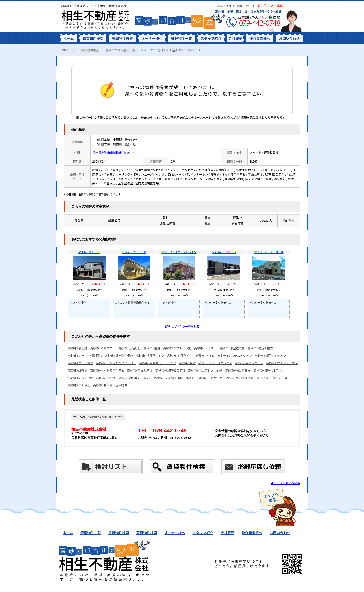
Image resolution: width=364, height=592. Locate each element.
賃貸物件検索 (93, 38)
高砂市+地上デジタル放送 (205, 370)
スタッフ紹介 (211, 38)
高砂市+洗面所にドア (150, 355)
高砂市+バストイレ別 (177, 348)
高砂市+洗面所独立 (260, 348)
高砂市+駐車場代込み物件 (110, 385)
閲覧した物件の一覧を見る (182, 326)
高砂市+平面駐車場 (140, 370)
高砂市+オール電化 (81, 363)
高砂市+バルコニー (103, 348)
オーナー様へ (152, 38)
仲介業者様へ (260, 38)
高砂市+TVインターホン (282, 363)
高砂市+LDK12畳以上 (180, 378)
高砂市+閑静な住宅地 (267, 370)
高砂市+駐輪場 (78, 370)
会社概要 (235, 38)
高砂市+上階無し (129, 348)
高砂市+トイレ (205, 355)
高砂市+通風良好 (129, 378)
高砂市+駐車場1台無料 (170, 370)
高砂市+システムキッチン (235, 355)
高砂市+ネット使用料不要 (107, 370)
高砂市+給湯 (152, 348)
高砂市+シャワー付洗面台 (85, 355)
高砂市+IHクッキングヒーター (116, 363)
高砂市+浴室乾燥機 (232, 348)
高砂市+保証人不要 (275, 378)
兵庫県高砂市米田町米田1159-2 (113, 153)
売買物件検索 (122, 38)
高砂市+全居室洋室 (210, 378)
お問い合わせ (289, 38)
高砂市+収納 (187, 363)
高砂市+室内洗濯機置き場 (242, 378)
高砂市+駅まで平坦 (81, 378)
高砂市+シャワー (205, 348)
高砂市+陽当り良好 (238, 370)
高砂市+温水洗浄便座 (119, 355)
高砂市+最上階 (78, 348)
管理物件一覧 (182, 38)
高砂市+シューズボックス (215, 363)
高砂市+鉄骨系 (153, 378)
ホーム (69, 38)
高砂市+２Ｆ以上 (79, 385)
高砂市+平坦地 (106, 378)
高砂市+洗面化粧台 (180, 355)
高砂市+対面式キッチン (270, 355)
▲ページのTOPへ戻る (285, 483)
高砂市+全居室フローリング (158, 363)
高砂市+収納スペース (249, 363)
